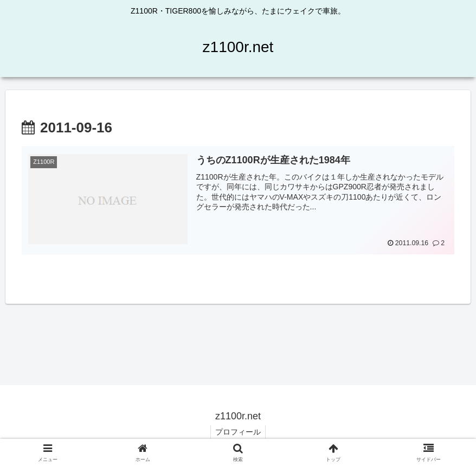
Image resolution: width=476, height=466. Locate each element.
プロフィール (238, 432)
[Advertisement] (238, 338)
